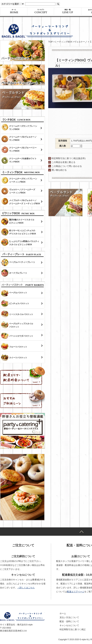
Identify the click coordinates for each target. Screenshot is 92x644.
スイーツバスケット (18, 358)
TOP (50, 42)
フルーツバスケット (18, 347)
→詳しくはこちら (26, 588)
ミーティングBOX (63, 42)
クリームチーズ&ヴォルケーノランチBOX (23, 139)
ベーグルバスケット (18, 293)
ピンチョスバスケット (19, 304)
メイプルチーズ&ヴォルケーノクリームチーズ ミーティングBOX (25, 202)
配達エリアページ (76, 592)
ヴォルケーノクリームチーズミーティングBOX (22, 191)
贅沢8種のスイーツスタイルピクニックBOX (22, 221)
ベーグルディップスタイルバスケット (21, 325)
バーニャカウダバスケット (21, 336)
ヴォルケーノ (81, 42)
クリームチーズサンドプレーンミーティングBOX (23, 180)
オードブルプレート (18, 273)
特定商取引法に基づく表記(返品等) (69, 158)
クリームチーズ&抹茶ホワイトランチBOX (23, 160)
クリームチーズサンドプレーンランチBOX (23, 128)
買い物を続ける (59, 170)
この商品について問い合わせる (67, 166)
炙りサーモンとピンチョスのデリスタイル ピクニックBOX (23, 232)
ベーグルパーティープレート (22, 262)
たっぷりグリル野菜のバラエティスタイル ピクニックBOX (24, 243)
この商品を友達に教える (63, 162)
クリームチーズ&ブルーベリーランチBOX (23, 149)
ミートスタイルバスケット (21, 314)
